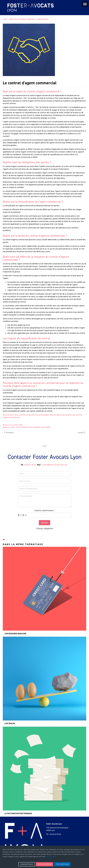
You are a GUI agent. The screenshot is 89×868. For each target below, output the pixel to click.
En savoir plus (51, 857)
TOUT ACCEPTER (44, 864)
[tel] (44, 489)
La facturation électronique (18, 813)
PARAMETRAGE (27, 864)
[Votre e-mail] (44, 481)
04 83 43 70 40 (30, 465)
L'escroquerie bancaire (15, 634)
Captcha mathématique (44, 510)
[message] (44, 500)
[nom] (44, 474)
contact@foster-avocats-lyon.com (55, 465)
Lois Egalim (10, 723)
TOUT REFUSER (62, 864)
